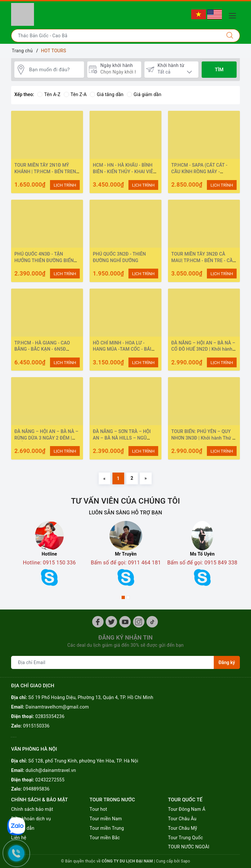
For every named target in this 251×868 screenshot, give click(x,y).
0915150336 (36, 726)
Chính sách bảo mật (32, 809)
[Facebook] (98, 622)
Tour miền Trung (107, 828)
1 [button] (123, 597)
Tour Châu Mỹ (183, 828)
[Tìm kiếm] (230, 36)
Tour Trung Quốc (185, 838)
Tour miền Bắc (105, 838)
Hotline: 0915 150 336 (49, 563)
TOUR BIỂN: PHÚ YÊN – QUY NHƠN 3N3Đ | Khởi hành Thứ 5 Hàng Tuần (203, 438)
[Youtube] (125, 622)
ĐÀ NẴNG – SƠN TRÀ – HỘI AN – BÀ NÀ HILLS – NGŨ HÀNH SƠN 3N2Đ (122, 438)
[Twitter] (111, 622)
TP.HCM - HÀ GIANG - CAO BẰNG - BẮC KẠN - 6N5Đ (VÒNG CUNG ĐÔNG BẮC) (42, 349)
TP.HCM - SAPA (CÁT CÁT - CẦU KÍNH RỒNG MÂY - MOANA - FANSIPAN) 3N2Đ (200, 171)
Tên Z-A (75, 94)
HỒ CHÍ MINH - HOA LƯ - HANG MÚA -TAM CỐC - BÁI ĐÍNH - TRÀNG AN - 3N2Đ (122, 349)
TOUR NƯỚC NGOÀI (189, 847)
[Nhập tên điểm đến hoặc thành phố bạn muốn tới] (116, 36)
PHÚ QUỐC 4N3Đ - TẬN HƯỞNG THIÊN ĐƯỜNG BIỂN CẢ (44, 260)
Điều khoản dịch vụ (31, 819)
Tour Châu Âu (182, 819)
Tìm (219, 70)
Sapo (185, 861)
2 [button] (128, 597)
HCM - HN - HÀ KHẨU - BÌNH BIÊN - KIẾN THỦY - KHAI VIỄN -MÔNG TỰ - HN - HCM (125, 171)
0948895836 (36, 789)
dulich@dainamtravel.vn (51, 770)
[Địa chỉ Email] (113, 662)
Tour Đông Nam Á (187, 809)
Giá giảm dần (144, 94)
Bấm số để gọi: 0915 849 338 (202, 563)
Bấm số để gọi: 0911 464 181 (126, 563)
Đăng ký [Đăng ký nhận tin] (227, 662)
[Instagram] (139, 622)
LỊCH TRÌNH (65, 185)
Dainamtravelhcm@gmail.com (57, 707)
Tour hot (98, 809)
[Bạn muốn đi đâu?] (55, 70)
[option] (49, 556)
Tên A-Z (49, 94)
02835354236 (50, 716)
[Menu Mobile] (234, 15)
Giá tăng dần (107, 94)
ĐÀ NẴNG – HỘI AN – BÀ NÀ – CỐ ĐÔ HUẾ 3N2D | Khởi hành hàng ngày (203, 349)
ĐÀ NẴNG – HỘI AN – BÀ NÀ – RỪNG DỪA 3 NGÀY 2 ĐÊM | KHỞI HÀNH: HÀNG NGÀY (46, 438)
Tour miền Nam (106, 819)
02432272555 (50, 780)
